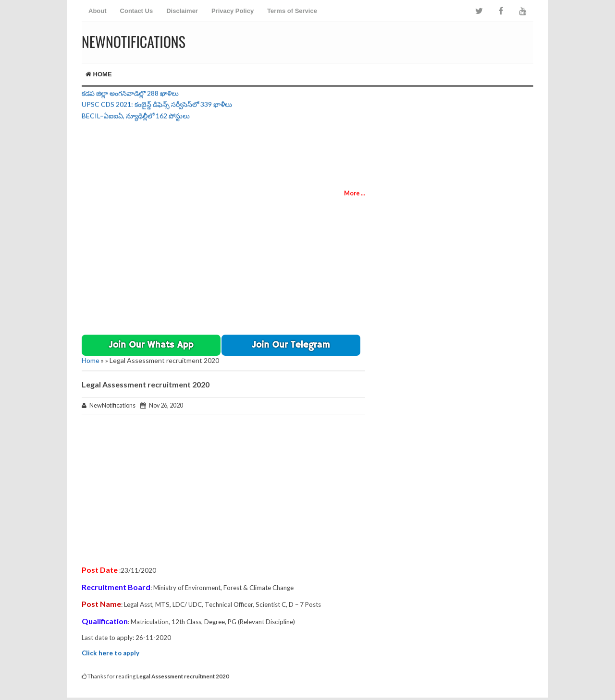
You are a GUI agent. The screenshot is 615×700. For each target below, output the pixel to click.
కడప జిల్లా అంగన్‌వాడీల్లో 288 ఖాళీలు (130, 94)
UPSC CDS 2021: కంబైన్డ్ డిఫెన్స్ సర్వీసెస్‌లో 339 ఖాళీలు (157, 105)
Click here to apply (111, 653)
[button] (151, 345)
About (98, 11)
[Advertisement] (421, 41)
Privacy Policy (233, 11)
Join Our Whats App (151, 345)
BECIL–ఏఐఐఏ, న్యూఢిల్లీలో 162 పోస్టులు (136, 117)
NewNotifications (134, 42)
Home (99, 74)
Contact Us (137, 11)
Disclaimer (182, 11)
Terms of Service (292, 11)
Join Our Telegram (291, 345)
